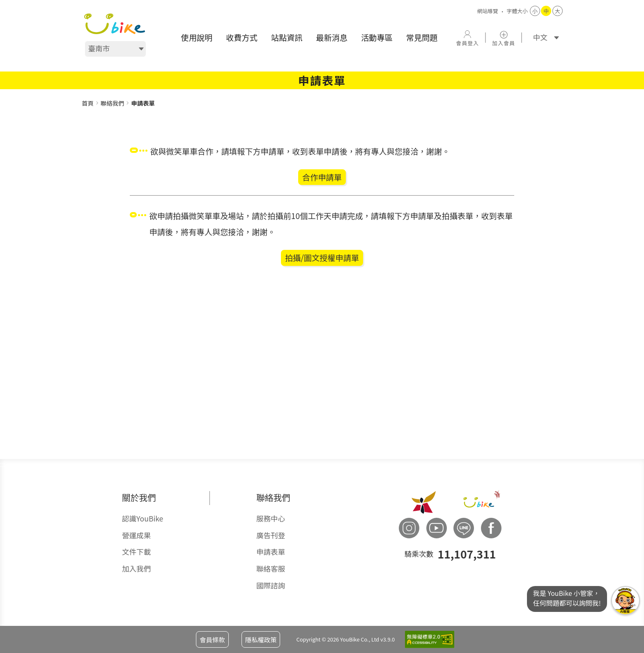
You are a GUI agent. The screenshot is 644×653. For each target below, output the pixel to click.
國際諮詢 (271, 585)
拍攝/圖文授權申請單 (322, 258)
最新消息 (332, 37)
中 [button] (546, 11)
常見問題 (422, 37)
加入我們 (136, 569)
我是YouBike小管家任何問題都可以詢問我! (626, 600)
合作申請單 (322, 177)
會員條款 (212, 639)
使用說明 (197, 37)
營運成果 (136, 535)
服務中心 (271, 518)
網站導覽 (488, 11)
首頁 (88, 103)
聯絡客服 (271, 569)
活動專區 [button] (377, 37)
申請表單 (271, 552)
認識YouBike (143, 518)
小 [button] (535, 11)
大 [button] (558, 11)
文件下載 (136, 552)
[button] (467, 38)
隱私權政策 (261, 639)
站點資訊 (287, 37)
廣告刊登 (271, 535)
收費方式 (242, 37)
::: (84, 94)
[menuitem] (197, 38)
